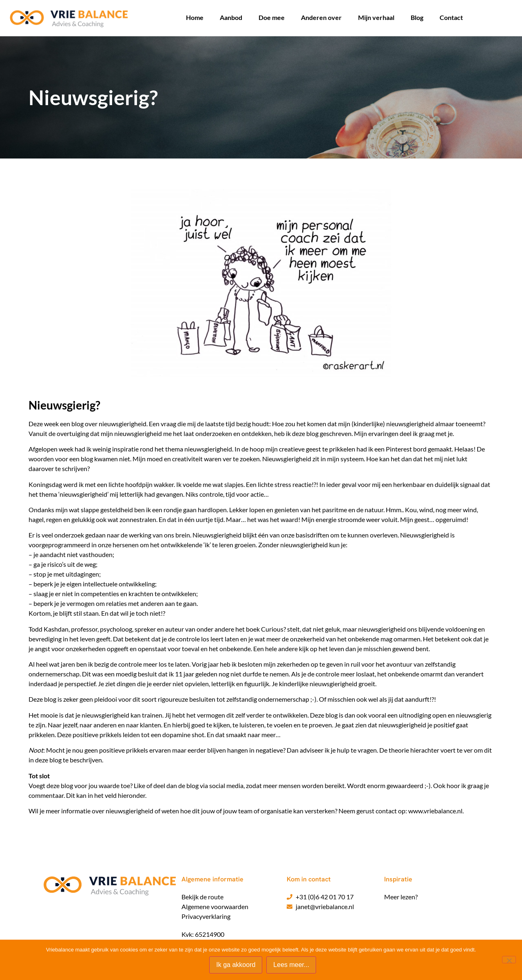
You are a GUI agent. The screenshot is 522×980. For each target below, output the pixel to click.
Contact (451, 17)
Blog (417, 17)
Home (195, 17)
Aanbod (231, 17)
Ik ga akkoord (236, 965)
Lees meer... (292, 965)
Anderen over (321, 17)
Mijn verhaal (376, 17)
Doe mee (272, 17)
